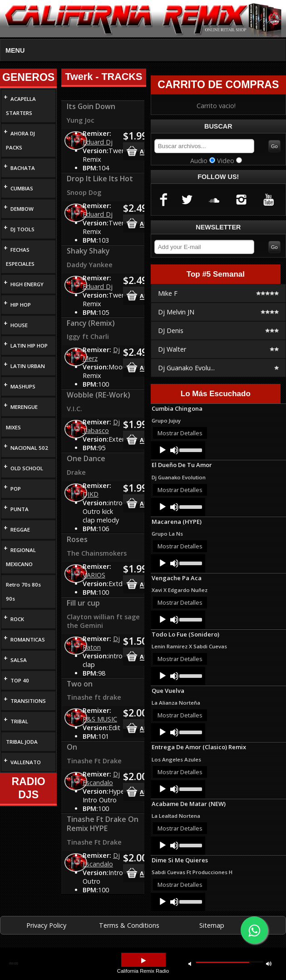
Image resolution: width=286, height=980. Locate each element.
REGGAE (20, 530)
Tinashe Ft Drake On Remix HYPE (103, 824)
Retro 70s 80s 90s (23, 592)
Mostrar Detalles (180, 433)
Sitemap (212, 925)
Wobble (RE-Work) (99, 395)
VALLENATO (26, 762)
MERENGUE (24, 407)
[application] (178, 450)
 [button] (143, 961)
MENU (15, 50)
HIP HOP (21, 305)
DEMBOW (22, 209)
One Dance (86, 458)
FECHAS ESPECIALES (20, 257)
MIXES (13, 427)
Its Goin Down (91, 106)
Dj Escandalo (101, 778)
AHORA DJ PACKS (20, 140)
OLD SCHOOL (27, 468)
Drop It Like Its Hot (100, 179)
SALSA (19, 660)
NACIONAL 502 (29, 448)
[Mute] (174, 450)
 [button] (190, 963)
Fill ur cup (83, 603)
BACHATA (23, 168)
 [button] (269, 963)
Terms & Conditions (129, 925)
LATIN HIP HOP (29, 346)
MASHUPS (23, 386)
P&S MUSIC (100, 719)
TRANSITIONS (28, 701)
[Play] (163, 450)
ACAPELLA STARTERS (21, 106)
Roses (77, 539)
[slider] (190, 449)
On (72, 747)
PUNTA (20, 509)
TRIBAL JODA (22, 742)
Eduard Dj (98, 142)
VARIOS (94, 575)
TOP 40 (20, 680)
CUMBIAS (22, 188)
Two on (80, 684)
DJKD (91, 494)
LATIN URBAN (28, 366)
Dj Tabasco (101, 426)
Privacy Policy (46, 925)
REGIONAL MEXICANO (21, 557)
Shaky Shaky (88, 251)
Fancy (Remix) (91, 323)
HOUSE (19, 325)
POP (16, 489)
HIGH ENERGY (27, 284)
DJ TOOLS (22, 229)
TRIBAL (19, 721)
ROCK (17, 619)
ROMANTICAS (28, 639)
